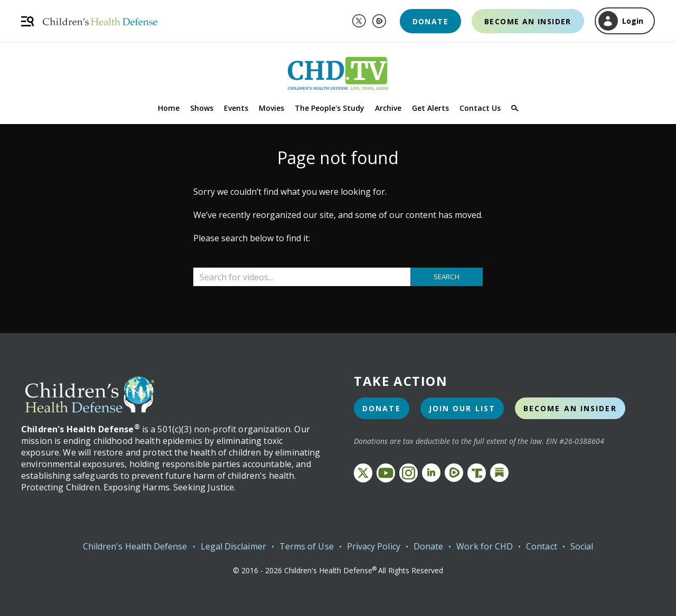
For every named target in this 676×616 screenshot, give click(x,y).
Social (582, 546)
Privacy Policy (374, 546)
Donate (430, 21)
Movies (271, 108)
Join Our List (462, 408)
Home (169, 108)
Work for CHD (485, 546)
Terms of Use (307, 546)
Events (236, 108)
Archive (388, 108)
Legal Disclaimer (233, 546)
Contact (542, 546)
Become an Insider (528, 21)
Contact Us (480, 108)
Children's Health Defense (135, 546)
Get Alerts (430, 108)
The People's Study (330, 108)
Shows (202, 108)
